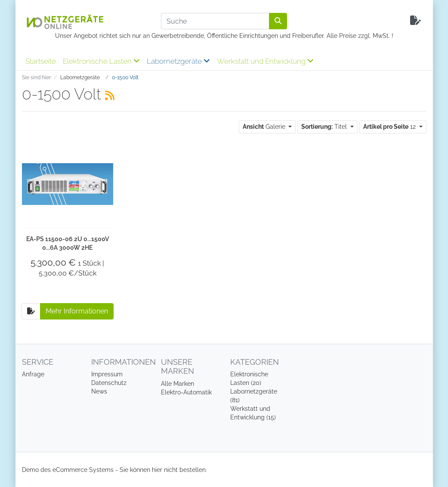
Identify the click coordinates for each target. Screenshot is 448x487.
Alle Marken (178, 384)
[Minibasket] (416, 21)
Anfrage (33, 374)
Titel (325, 127)
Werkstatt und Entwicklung (265, 61)
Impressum (107, 374)
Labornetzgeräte (178, 61)
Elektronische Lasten (101, 61)
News (99, 391)
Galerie (265, 127)
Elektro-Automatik (186, 392)
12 (390, 127)
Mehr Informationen (77, 311)
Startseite (41, 61)
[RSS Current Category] (110, 96)
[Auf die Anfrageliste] (31, 311)
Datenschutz (109, 383)
